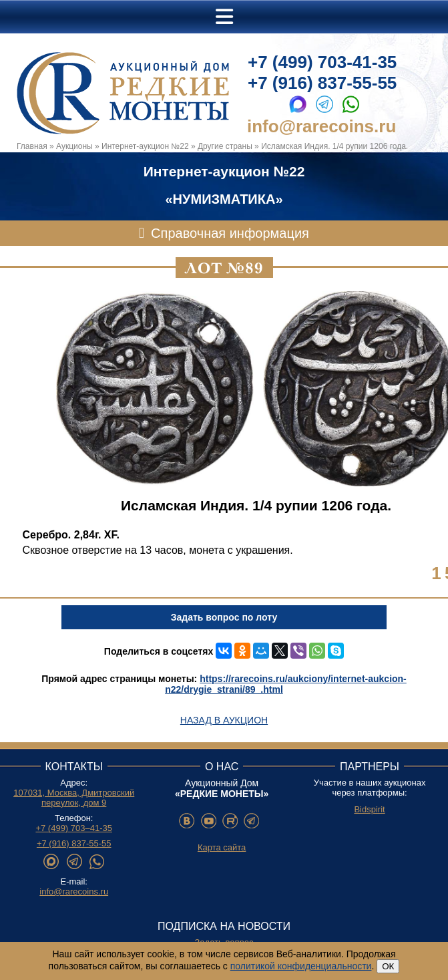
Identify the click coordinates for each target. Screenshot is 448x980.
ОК (388, 966)
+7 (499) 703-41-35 (322, 62)
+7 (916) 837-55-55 (322, 83)
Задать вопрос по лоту (224, 617)
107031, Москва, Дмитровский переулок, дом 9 (74, 798)
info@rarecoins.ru (321, 126)
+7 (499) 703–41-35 (74, 828)
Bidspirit (369, 809)
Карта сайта (222, 847)
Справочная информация (230, 233)
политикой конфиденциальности (301, 966)
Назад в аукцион (224, 720)
